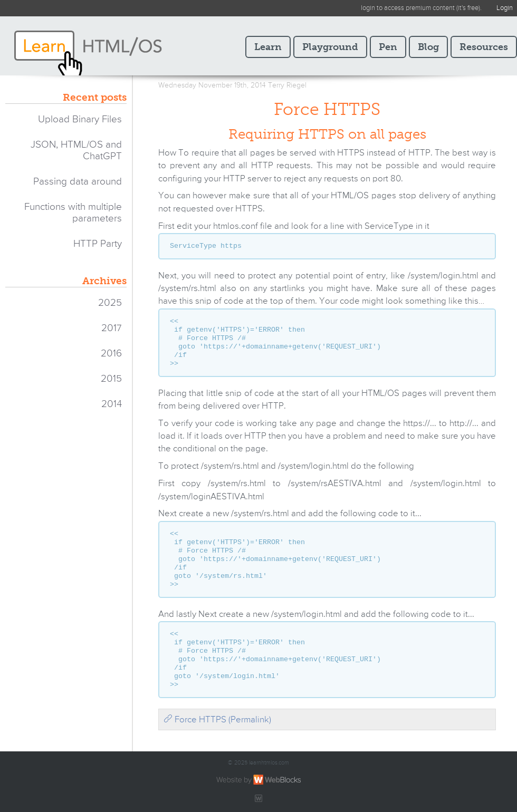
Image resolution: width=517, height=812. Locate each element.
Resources (484, 47)
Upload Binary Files (80, 119)
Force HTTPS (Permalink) (217, 720)
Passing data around (78, 182)
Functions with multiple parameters (73, 213)
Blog (428, 47)
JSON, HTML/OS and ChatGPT (76, 151)
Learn (268, 47)
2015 (111, 379)
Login (505, 8)
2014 (112, 404)
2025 (110, 303)
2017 (112, 328)
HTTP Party (98, 244)
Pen (388, 47)
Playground (330, 47)
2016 (111, 354)
